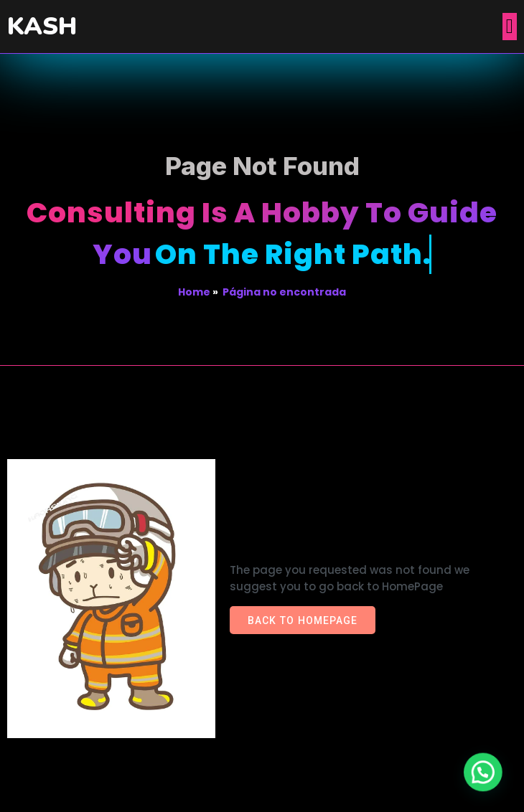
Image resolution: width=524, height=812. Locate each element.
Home (194, 292)
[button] (486, 781)
